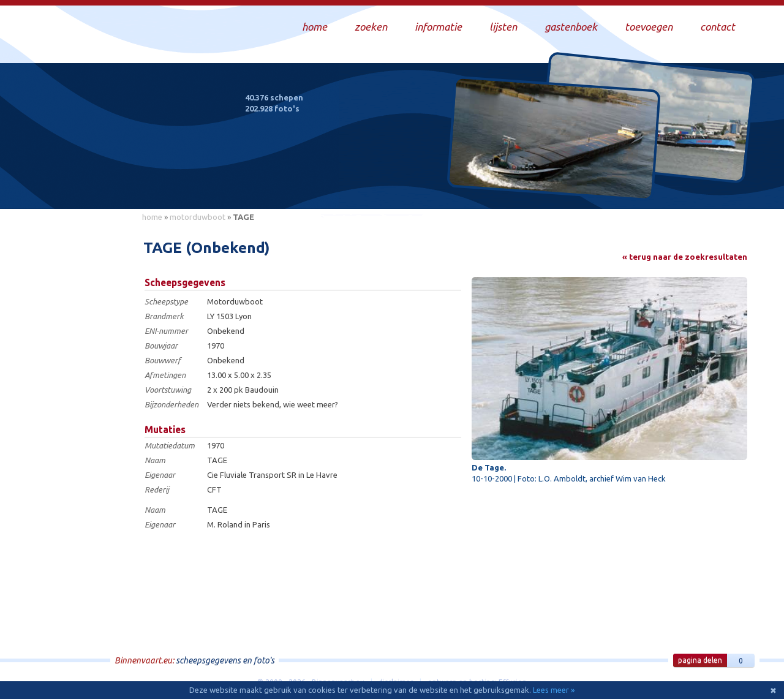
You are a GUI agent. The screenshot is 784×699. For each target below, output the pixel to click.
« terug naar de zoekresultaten (685, 257)
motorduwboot (198, 217)
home (152, 217)
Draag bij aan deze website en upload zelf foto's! (646, 187)
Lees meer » (554, 690)
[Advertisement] (80, 411)
